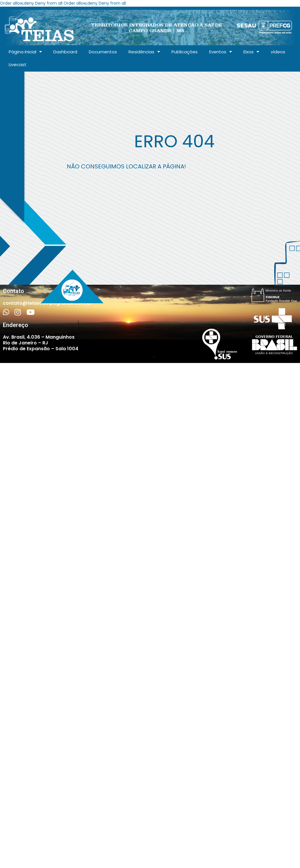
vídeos (278, 52)
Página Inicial (25, 52)
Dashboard (65, 52)
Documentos (103, 52)
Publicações (185, 52)
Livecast (18, 65)
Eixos (251, 52)
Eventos (221, 52)
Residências (144, 52)
